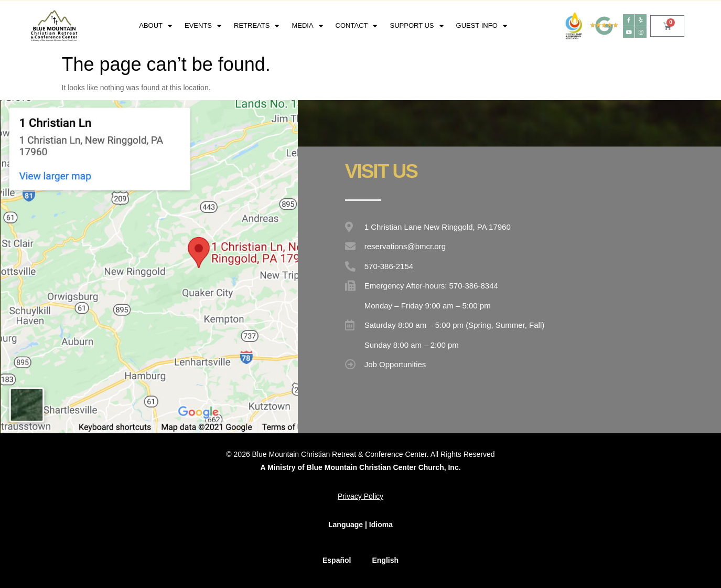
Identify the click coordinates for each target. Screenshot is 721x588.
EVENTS (203, 26)
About (155, 26)
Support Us (416, 26)
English (385, 560)
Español (337, 560)
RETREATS (256, 26)
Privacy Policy (360, 496)
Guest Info (482, 26)
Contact (357, 26)
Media (307, 26)
